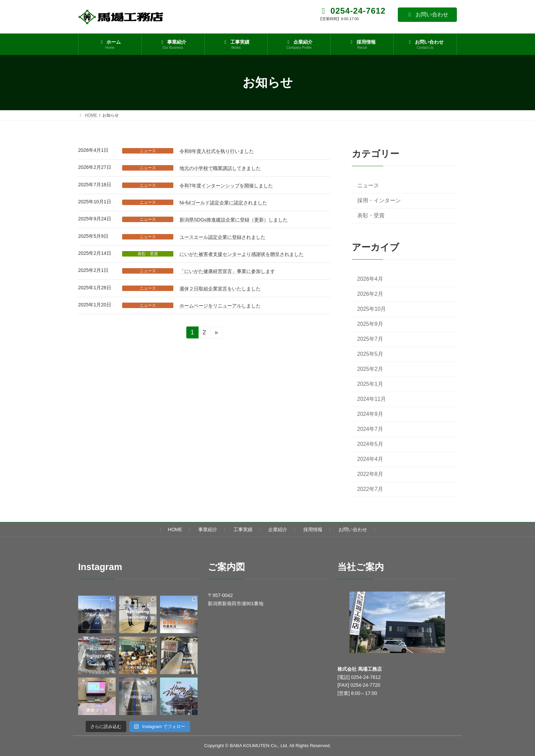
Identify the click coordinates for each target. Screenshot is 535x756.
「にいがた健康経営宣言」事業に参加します (227, 271)
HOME (175, 529)
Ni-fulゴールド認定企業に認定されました (223, 203)
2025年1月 (370, 384)
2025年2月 (370, 369)
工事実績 (243, 529)
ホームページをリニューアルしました (220, 306)
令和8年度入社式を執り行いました (217, 151)
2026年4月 (370, 279)
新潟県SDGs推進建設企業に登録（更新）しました (234, 220)
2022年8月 (370, 474)
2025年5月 (370, 354)
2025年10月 (372, 309)
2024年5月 (370, 444)
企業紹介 (278, 529)
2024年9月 (370, 414)
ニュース (148, 151)
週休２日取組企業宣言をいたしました (220, 289)
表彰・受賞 (148, 254)
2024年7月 (370, 429)
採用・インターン (379, 200)
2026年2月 (370, 294)
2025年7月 (370, 339)
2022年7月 (370, 489)
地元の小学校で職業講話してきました (220, 168)
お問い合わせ (427, 14)
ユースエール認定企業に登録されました (222, 237)
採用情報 (313, 529)
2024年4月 (370, 459)
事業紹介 (208, 529)
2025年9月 (370, 324)
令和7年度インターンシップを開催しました (226, 186)
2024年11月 (372, 399)
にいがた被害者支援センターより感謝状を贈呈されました (242, 254)
